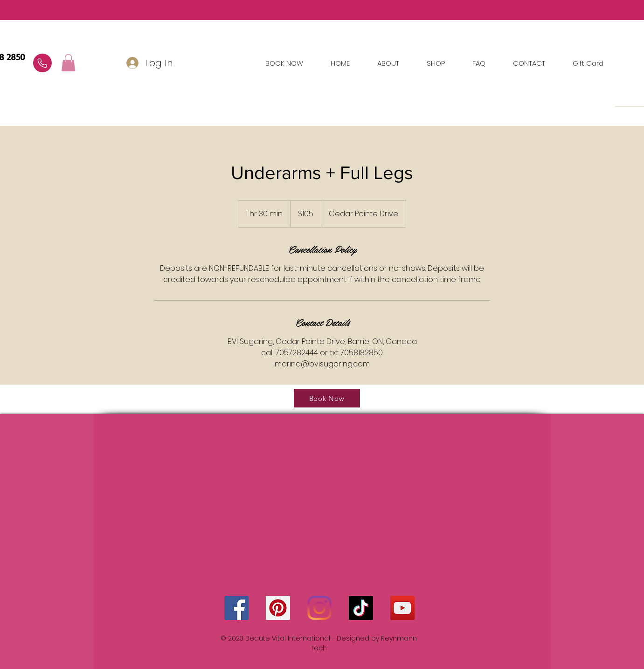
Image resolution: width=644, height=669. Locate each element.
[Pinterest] (278, 608)
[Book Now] (327, 398)
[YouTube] (402, 608)
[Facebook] (236, 608)
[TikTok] (361, 608)
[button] (529, 63)
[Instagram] (319, 608)
